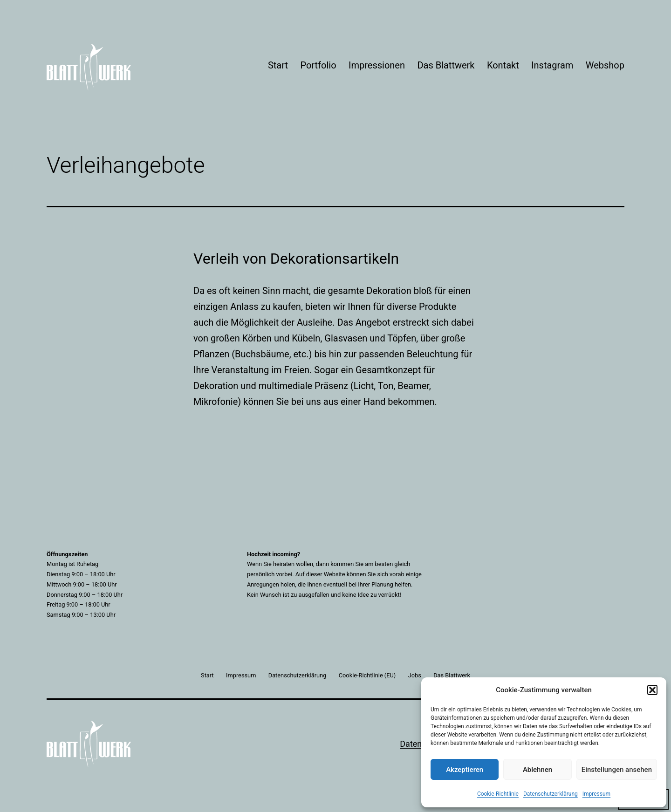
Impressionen (377, 65)
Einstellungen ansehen (617, 770)
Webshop (605, 65)
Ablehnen (537, 770)
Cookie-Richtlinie (498, 794)
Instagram (552, 65)
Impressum (596, 794)
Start (278, 65)
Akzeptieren (465, 770)
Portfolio (318, 65)
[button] (652, 690)
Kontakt (503, 65)
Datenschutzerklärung (551, 794)
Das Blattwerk (446, 65)
